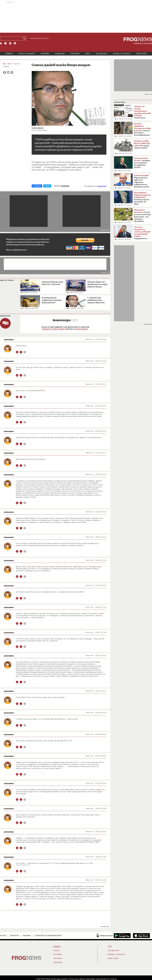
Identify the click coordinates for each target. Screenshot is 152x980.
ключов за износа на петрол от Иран (142, 198)
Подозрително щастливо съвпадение (142, 234)
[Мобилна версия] (105, 936)
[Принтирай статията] (12, 72)
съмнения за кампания (142, 113)
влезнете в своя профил (54, 329)
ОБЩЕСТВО (60, 54)
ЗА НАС (3, 936)
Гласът (56, 951)
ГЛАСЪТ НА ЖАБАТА (27, 54)
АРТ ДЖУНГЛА (102, 54)
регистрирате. (82, 329)
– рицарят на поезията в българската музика (142, 163)
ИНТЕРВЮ (45, 54)
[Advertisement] (76, 17)
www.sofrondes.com (103, 979)
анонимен (9, 339)
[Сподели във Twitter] (8, 72)
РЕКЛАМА (27, 936)
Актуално (58, 958)
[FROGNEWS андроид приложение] (122, 936)
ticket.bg (114, 979)
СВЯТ (88, 54)
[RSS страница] (15, 43)
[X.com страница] (10, 43)
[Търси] (25, 38)
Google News (102, 186)
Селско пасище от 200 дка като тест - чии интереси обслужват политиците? (142, 216)
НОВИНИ (9, 54)
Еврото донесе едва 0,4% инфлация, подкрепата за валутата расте (142, 181)
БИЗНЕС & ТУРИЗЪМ (122, 54)
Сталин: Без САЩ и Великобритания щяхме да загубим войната (142, 130)
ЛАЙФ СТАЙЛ (141, 54)
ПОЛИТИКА (75, 54)
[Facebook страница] (6, 43)
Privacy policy (74, 979)
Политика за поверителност (49, 936)
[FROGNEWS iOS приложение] (141, 936)
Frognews (65, 186)
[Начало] (1, 43)
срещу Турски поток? (142, 144)
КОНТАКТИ (14, 936)
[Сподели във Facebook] (5, 72)
